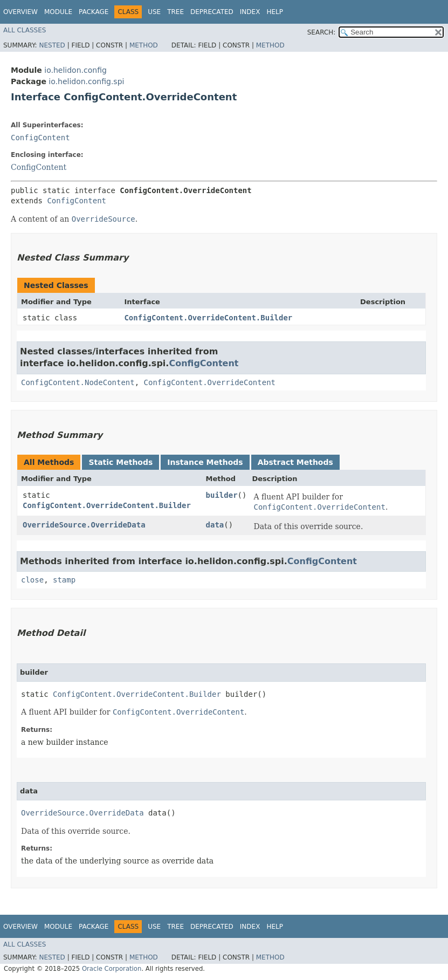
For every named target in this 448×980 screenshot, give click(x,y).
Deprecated (212, 12)
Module (58, 12)
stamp (64, 580)
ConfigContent (40, 138)
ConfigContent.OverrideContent (210, 382)
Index (250, 12)
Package (94, 12)
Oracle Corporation (112, 969)
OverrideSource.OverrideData (84, 525)
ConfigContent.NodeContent (78, 382)
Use (154, 12)
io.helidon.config (75, 70)
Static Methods (120, 462)
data (215, 525)
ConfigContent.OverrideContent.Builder (208, 318)
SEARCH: (322, 32)
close (32, 580)
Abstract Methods (295, 462)
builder (222, 495)
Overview (20, 12)
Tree (175, 12)
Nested (52, 45)
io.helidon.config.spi (86, 81)
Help (275, 12)
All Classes (25, 30)
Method (144, 45)
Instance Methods (205, 462)
